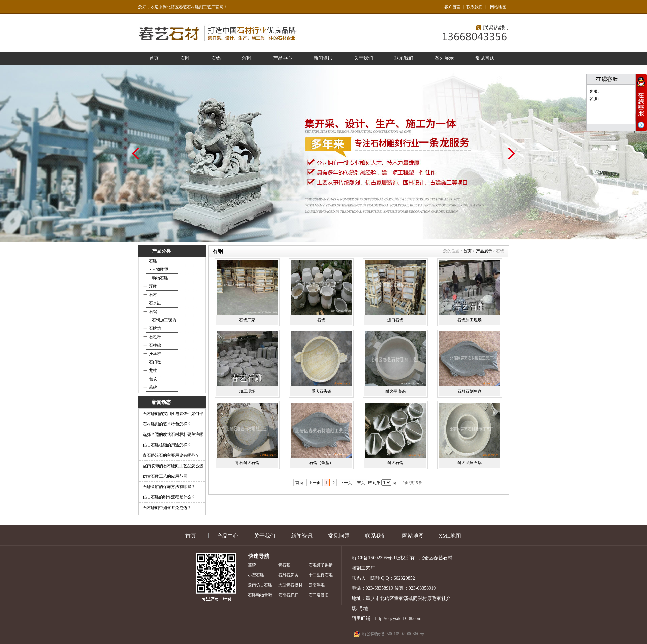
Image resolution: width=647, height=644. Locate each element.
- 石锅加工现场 (163, 320)
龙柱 (153, 371)
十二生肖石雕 (321, 575)
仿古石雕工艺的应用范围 (165, 476)
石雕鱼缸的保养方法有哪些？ (169, 487)
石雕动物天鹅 (260, 595)
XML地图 (450, 536)
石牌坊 (155, 328)
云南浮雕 (317, 585)
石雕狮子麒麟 (321, 565)
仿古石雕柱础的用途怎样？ (167, 445)
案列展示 (444, 58)
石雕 (185, 58)
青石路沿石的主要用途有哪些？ (171, 455)
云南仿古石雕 (260, 585)
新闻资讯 (323, 58)
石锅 (216, 58)
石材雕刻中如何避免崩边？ (167, 508)
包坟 (153, 379)
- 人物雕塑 (159, 269)
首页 (154, 58)
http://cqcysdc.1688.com (398, 619)
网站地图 (498, 7)
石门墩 (155, 362)
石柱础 (155, 345)
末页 (361, 483)
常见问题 (485, 58)
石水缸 (155, 303)
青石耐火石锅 (247, 463)
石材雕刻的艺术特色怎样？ (167, 424)
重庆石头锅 (321, 391)
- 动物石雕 (159, 278)
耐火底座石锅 (470, 463)
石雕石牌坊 (288, 575)
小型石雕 (256, 575)
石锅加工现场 (470, 320)
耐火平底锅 (395, 391)
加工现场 (247, 391)
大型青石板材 (290, 585)
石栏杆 (155, 337)
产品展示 (484, 251)
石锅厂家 (247, 320)
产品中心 (283, 58)
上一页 (315, 483)
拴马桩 (155, 354)
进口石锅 (395, 320)
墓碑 (153, 387)
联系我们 (475, 7)
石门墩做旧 (319, 595)
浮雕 (247, 58)
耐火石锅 (395, 463)
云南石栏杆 (288, 595)
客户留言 (452, 7)
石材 (153, 295)
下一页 (346, 483)
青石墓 (284, 565)
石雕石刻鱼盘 (470, 391)
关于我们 (363, 58)
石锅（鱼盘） (321, 463)
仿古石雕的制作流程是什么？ (169, 497)
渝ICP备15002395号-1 (374, 558)
